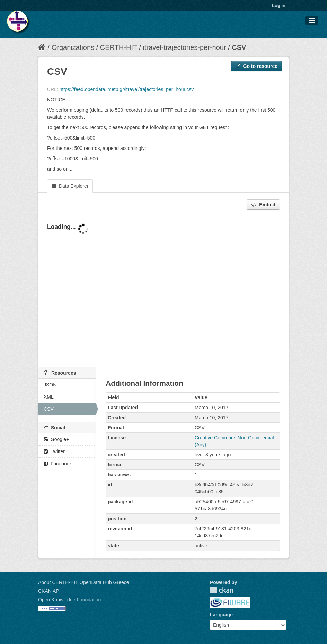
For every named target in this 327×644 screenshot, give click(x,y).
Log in (279, 5)
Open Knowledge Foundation (69, 600)
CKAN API (49, 591)
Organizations (73, 47)
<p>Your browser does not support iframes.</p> (163, 289)
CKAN (222, 590)
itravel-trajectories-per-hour (185, 47)
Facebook (58, 464)
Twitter (54, 451)
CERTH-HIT (119, 47)
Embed (263, 205)
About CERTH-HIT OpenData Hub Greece (84, 582)
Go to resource (257, 66)
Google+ (56, 439)
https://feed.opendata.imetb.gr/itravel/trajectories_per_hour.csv (127, 89)
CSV (239, 47)
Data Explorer (70, 186)
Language (221, 615)
